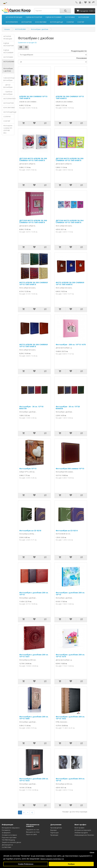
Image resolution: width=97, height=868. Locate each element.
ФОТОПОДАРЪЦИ (56, 22)
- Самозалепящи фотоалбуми (9, 78)
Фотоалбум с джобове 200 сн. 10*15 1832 (70, 718)
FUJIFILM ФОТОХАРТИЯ (34, 17)
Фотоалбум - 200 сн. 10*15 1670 (71, 344)
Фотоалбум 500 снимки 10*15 (70, 468)
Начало (7, 29)
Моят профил (79, 828)
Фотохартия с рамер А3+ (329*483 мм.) (8, 129)
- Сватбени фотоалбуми (8, 93)
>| (32, 812)
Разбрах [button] (71, 864)
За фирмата (6, 833)
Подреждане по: (79, 51)
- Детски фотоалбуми (8, 86)
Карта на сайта (31, 834)
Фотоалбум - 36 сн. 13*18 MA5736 (31, 407)
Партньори (54, 833)
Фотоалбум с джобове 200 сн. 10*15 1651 (34, 656)
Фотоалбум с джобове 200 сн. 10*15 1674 (70, 656)
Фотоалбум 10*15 (28, 468)
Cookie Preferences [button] (26, 864)
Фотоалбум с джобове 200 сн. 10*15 (34, 594)
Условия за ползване (9, 835)
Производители (56, 828)
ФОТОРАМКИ (70, 17)
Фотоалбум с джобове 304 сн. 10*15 (70, 780)
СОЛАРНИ (70, 22)
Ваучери (53, 830)
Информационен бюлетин (84, 835)
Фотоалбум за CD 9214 (67, 530)
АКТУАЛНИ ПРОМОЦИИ (14, 17)
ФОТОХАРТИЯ (26, 22)
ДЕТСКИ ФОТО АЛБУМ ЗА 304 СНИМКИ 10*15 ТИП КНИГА (70, 221)
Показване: (82, 58)
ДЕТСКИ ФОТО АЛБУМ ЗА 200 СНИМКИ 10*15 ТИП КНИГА (33, 159)
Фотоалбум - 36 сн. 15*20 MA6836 (68, 407)
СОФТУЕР (81, 22)
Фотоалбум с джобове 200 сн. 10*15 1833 (34, 780)
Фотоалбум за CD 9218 (30, 530)
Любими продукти (81, 833)
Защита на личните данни (11, 842)
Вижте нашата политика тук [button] (52, 859)
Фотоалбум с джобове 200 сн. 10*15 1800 (34, 718)
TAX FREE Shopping (8, 840)
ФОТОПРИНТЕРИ (12, 22)
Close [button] (92, 853)
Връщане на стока (33, 832)
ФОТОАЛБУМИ (84, 17)
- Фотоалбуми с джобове (8, 69)
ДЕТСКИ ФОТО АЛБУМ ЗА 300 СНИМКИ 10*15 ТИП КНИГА (33, 221)
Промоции (54, 835)
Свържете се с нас (33, 830)
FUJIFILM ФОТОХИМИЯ (54, 17)
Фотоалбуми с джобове (40, 29)
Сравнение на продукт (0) (27, 43)
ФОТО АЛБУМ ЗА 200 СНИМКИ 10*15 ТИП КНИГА (34, 283)
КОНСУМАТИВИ (41, 22)
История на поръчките (83, 830)
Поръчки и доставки (9, 837)
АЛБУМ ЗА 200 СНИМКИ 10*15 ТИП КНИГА (33, 97)
